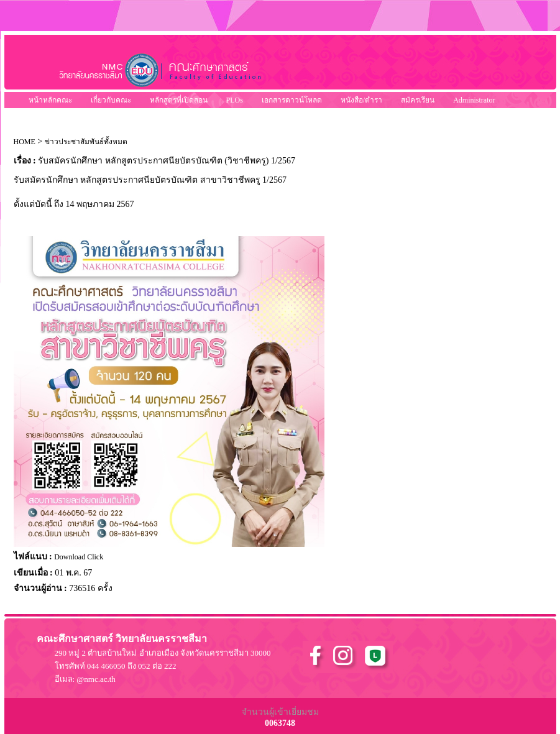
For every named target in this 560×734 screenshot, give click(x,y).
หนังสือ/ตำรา (361, 100)
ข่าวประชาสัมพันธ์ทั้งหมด (86, 142)
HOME (25, 142)
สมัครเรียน (418, 100)
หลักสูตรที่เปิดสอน (179, 100)
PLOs (235, 100)
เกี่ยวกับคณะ (111, 100)
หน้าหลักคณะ (50, 100)
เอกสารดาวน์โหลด (292, 100)
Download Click (79, 557)
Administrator (474, 100)
